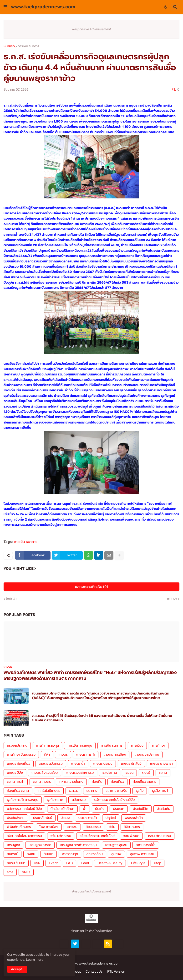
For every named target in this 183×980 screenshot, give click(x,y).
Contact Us (94, 972)
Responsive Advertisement (92, 29)
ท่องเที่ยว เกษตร (144, 782)
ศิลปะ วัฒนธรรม (159, 836)
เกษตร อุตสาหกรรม (80, 773)
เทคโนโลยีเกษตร (49, 791)
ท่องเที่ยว (117, 782)
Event (53, 863)
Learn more (35, 960)
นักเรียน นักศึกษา (62, 809)
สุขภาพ (116, 854)
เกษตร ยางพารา (161, 764)
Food (85, 863)
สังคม (31, 854)
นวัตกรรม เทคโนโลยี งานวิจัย (115, 800)
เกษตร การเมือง (115, 755)
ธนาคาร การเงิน (116, 791)
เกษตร (63, 755)
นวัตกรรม (79, 800)
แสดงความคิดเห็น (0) (91, 587)
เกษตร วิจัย (15, 773)
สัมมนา (48, 854)
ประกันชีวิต (141, 809)
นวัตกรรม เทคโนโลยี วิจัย (24, 809)
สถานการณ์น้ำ (146, 845)
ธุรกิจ (140, 791)
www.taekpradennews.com (43, 7)
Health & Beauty (110, 863)
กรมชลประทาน (17, 746)
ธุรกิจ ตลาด (55, 800)
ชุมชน (129, 773)
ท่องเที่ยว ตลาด (18, 791)
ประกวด (119, 809)
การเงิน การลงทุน (80, 746)
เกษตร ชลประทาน (147, 755)
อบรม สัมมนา (16, 863)
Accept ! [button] (17, 969)
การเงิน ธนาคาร (28, 46)
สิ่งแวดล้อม (95, 854)
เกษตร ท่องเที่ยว (19, 764)
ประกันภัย (164, 809)
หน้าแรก (9, 46)
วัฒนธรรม (93, 827)
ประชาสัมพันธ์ (43, 818)
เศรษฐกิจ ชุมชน (116, 845)
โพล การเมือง (49, 827)
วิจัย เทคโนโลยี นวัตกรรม (24, 836)
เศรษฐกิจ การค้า (40, 845)
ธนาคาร (92, 791)
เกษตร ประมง (103, 764)
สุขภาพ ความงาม (142, 854)
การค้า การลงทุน (48, 746)
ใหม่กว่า (11, 599)
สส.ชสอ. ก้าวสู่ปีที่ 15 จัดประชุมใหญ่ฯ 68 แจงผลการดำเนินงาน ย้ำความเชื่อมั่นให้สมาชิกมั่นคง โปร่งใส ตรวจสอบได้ (102, 718)
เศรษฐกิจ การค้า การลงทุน (78, 845)
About (76, 972)
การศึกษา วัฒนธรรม (21, 755)
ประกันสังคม (16, 818)
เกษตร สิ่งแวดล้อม (45, 773)
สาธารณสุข (70, 854)
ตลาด (163, 773)
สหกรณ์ (13, 854)
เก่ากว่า (172, 599)
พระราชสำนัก (134, 818)
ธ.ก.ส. (73, 791)
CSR (37, 863)
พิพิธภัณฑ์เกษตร (19, 827)
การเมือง (137, 746)
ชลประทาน (110, 773)
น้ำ (85, 809)
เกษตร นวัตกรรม (51, 764)
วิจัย (112, 827)
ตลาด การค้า (16, 782)
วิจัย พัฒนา (131, 836)
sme (10, 872)
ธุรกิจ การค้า (161, 791)
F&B (69, 863)
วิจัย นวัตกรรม (61, 836)
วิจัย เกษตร (132, 827)
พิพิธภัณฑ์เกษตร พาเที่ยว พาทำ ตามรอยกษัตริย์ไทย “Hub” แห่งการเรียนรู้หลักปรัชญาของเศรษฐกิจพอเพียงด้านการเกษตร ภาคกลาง (90, 675)
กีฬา (47, 755)
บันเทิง (100, 809)
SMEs (26, 872)
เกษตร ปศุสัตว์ (131, 764)
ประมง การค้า (88, 818)
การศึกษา (159, 746)
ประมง (65, 818)
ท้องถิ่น (97, 782)
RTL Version (116, 972)
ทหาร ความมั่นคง (71, 782)
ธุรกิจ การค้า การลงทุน (23, 800)
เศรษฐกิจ (13, 845)
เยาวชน (72, 827)
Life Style (138, 863)
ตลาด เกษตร (42, 782)
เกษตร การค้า (86, 755)
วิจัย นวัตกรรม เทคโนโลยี (97, 836)
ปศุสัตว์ (111, 818)
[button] (5, 7)
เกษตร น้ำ (78, 764)
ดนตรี (146, 773)
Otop (158, 863)
